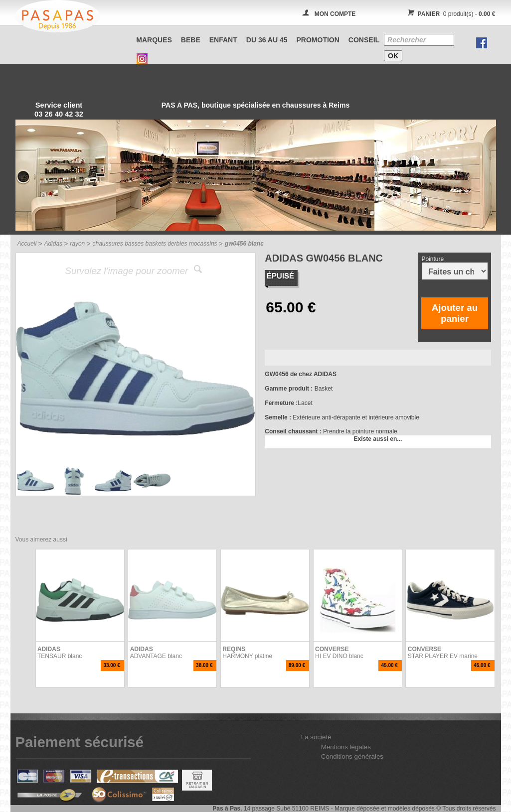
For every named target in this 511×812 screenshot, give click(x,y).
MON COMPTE (335, 14)
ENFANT (223, 40)
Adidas (53, 244)
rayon (77, 244)
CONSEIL (364, 40)
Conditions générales (352, 756)
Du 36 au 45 (267, 40)
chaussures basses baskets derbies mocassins (155, 244)
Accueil (27, 244)
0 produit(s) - (450, 14)
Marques (154, 40)
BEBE (191, 40)
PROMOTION (318, 40)
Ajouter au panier (455, 313)
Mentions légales (346, 747)
